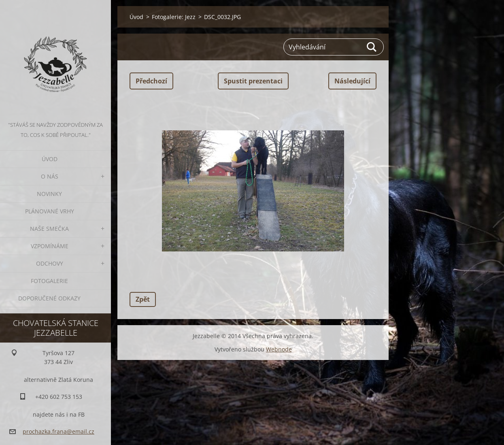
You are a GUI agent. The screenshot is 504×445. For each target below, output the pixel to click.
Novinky (49, 194)
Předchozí (151, 81)
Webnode (279, 349)
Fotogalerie (49, 281)
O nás (50, 176)
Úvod (50, 159)
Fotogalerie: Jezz (174, 17)
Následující (352, 81)
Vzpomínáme (50, 246)
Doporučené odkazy (49, 298)
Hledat (372, 47)
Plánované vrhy (50, 211)
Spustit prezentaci (253, 81)
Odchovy (50, 263)
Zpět (143, 299)
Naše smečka (49, 229)
